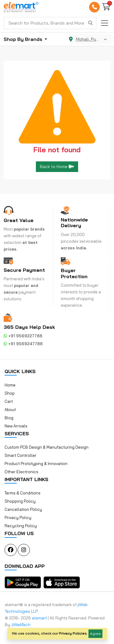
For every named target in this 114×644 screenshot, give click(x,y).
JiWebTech (21, 625)
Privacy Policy (18, 518)
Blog (9, 418)
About (10, 410)
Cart (9, 401)
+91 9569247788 (23, 344)
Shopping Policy (20, 501)
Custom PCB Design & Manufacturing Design (47, 447)
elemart (40, 618)
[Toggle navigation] (105, 23)
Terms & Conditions (22, 493)
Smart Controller (21, 455)
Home (10, 385)
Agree (95, 634)
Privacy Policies (73, 633)
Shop (10, 393)
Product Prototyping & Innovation (36, 464)
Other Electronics (21, 472)
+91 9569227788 (23, 336)
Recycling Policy (21, 526)
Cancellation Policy (23, 509)
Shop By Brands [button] (24, 39)
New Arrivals (16, 426)
